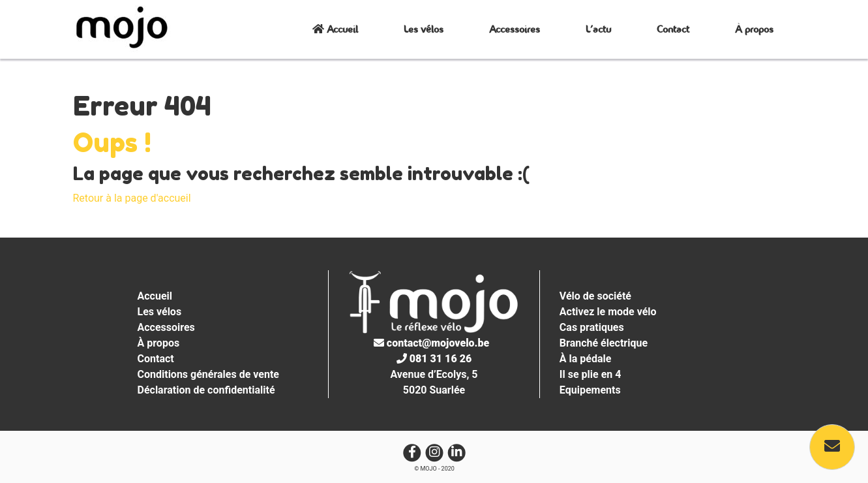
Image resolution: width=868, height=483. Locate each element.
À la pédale (586, 359)
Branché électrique (604, 343)
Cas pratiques (592, 327)
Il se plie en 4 (591, 374)
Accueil (335, 29)
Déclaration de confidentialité (206, 390)
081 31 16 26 (434, 359)
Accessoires (515, 29)
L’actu (598, 29)
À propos (754, 29)
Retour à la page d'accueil (132, 198)
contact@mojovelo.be (431, 343)
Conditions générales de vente (208, 374)
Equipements (590, 390)
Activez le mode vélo (608, 312)
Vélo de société (595, 296)
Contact (673, 29)
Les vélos (424, 29)
